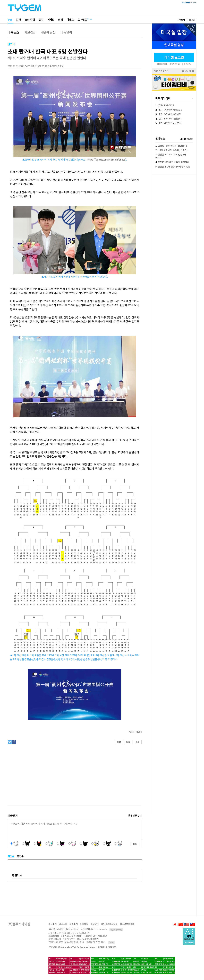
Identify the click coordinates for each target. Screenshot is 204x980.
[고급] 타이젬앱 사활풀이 (168, 119)
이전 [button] (119, 742)
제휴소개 (74, 924)
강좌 (19, 19)
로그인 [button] (192, 20)
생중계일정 (48, 32)
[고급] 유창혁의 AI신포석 (168, 123)
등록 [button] (135, 844)
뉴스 (10, 19)
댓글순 (190, 139)
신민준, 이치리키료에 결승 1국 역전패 (171, 156)
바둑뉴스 (13, 32)
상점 (61, 19)
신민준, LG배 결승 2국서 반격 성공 (173, 167)
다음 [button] (128, 742)
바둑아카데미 (163, 98)
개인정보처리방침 (109, 924)
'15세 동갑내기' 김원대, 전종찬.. (172, 150)
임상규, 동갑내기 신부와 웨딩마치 (172, 162)
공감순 (20, 856)
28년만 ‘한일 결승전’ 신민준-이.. (172, 146)
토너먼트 (82, 19)
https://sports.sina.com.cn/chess (106, 160)
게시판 (51, 19)
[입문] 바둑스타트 (165, 105)
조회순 (183, 139)
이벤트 (70, 19)
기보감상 (30, 32)
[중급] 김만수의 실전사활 (168, 114)
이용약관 (95, 924)
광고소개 (63, 924)
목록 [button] (137, 742)
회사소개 (53, 924)
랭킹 (41, 19)
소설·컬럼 (30, 19)
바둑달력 (66, 32)
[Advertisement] (74, 776)
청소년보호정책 (127, 924)
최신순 (11, 856)
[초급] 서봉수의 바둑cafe (169, 110)
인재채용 (84, 924)
